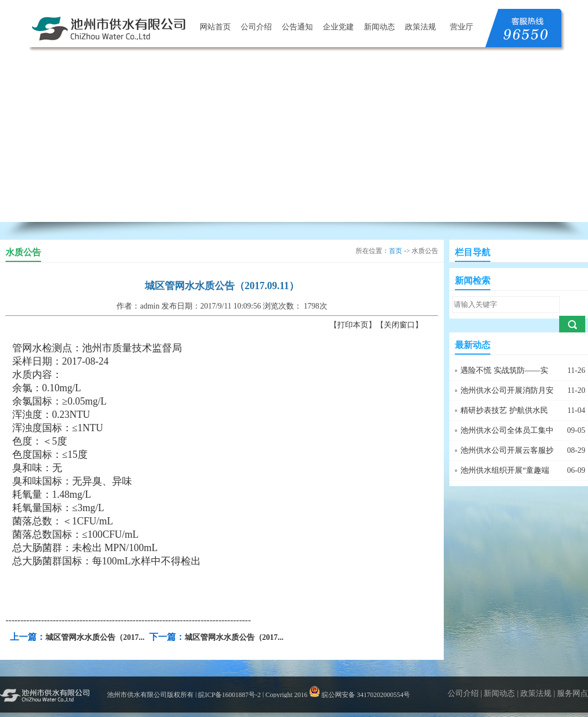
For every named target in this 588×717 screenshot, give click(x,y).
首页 (396, 251)
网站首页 (215, 27)
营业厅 (462, 27)
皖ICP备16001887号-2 (229, 695)
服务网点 (572, 693)
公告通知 (297, 27)
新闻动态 (379, 27)
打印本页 (353, 325)
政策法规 (420, 27)
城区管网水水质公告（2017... (95, 637)
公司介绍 (256, 27)
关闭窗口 (399, 325)
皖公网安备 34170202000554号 (359, 695)
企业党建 (338, 27)
